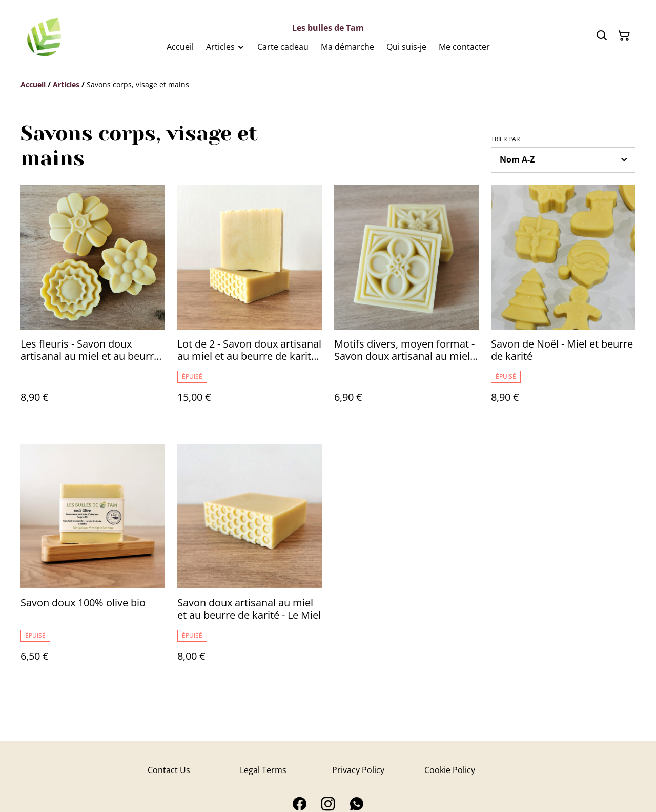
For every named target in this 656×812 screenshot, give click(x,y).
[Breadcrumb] (328, 85)
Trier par (505, 139)
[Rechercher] (602, 36)
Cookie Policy (450, 770)
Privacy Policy (358, 770)
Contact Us (169, 770)
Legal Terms (263, 770)
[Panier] (624, 36)
